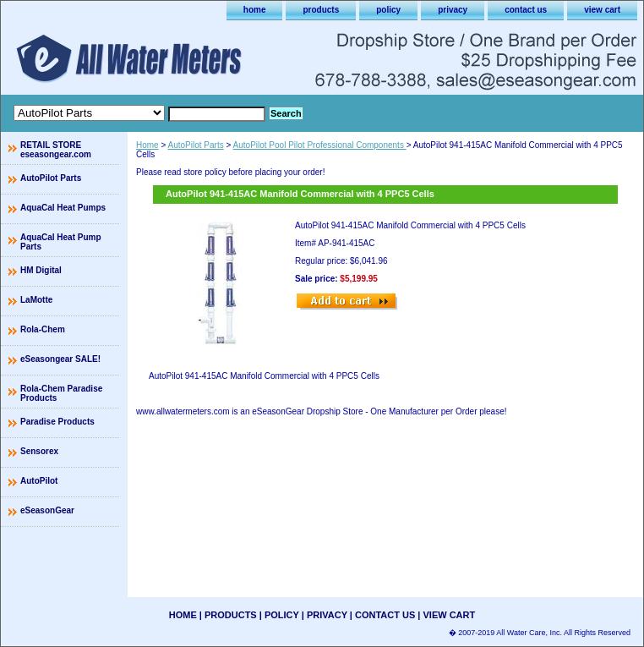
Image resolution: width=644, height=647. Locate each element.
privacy (453, 10)
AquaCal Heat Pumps (63, 208)
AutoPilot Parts (196, 145)
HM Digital (41, 270)
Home (147, 145)
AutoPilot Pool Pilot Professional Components (320, 145)
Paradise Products (57, 422)
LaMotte (36, 300)
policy (388, 10)
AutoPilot (39, 481)
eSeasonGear (47, 510)
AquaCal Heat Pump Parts (61, 242)
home (255, 10)
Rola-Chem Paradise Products (61, 393)
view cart (602, 10)
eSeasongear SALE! (60, 359)
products (321, 10)
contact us (526, 10)
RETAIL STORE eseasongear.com (56, 150)
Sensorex (39, 451)
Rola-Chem (43, 329)
